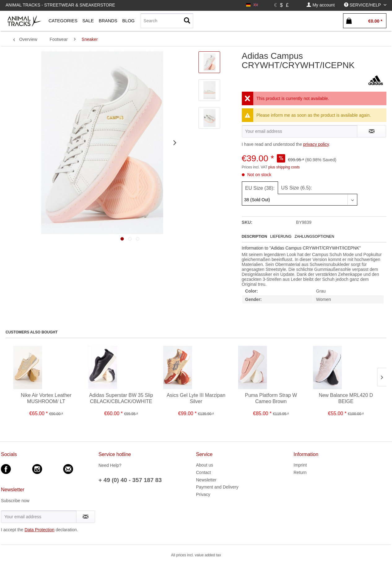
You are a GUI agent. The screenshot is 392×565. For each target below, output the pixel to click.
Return (300, 472)
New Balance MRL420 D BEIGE (346, 398)
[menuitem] (320, 5)
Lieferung (281, 237)
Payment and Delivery (217, 487)
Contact (203, 472)
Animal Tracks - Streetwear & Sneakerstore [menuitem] (60, 5)
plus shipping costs (284, 167)
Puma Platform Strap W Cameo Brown (271, 398)
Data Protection (39, 530)
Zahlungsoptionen (314, 237)
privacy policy (316, 144)
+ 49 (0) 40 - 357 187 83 (130, 480)
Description (255, 237)
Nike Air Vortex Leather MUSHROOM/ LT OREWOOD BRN (46, 399)
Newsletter (206, 480)
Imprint (300, 465)
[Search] (167, 21)
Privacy (203, 494)
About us (205, 465)
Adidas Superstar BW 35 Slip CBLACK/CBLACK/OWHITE (121, 398)
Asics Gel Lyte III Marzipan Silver (196, 398)
